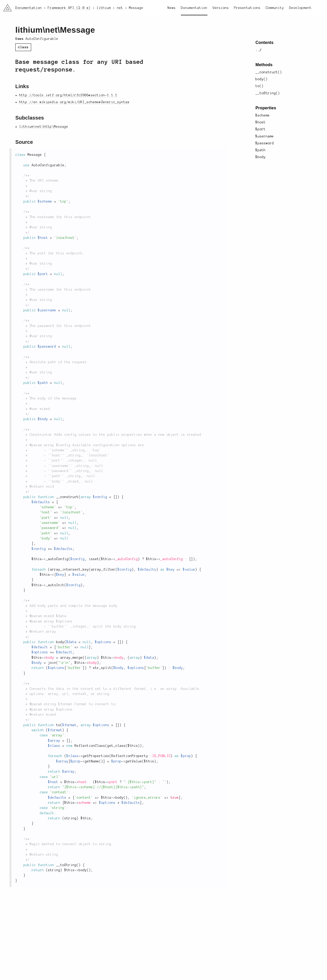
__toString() (268, 93)
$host (261, 122)
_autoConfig (127, 559)
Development (300, 8)
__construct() (269, 72)
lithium (29, 30)
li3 (6, 6)
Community (275, 8)
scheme (85, 803)
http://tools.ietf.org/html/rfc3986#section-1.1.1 (68, 95)
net (51, 30)
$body (261, 157)
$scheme (263, 115)
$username (265, 136)
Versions (221, 8)
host (83, 782)
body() (262, 79)
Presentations (247, 8)
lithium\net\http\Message (44, 127)
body (50, 658)
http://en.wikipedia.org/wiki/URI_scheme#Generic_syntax (74, 102)
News (172, 8)
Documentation (194, 8)
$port (261, 129)
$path (261, 150)
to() (260, 86)
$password (265, 143)
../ (259, 50)
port (113, 782)
